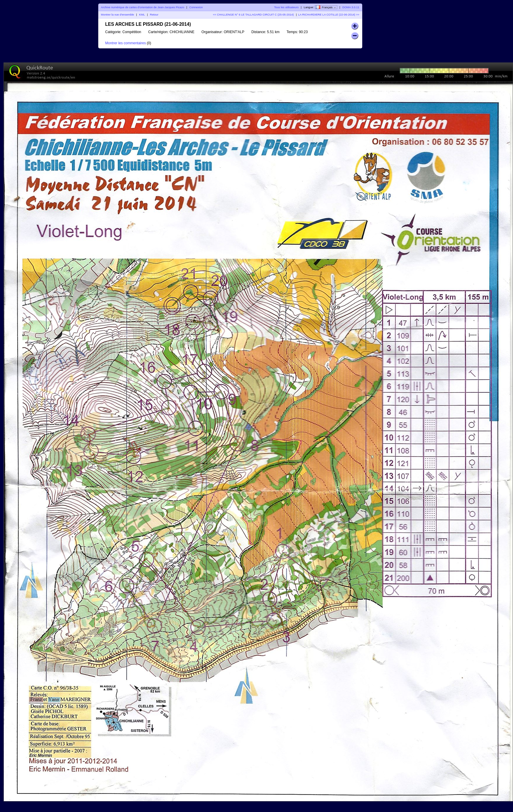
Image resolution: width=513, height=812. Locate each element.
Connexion (196, 7)
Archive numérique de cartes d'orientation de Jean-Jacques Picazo (143, 7)
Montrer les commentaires (126, 43)
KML (142, 15)
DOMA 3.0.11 (351, 7)
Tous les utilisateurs (286, 7)
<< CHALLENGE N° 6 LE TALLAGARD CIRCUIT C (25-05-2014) (253, 15)
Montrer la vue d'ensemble (117, 15)
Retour (154, 15)
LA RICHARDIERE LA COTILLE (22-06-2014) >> (329, 15)
